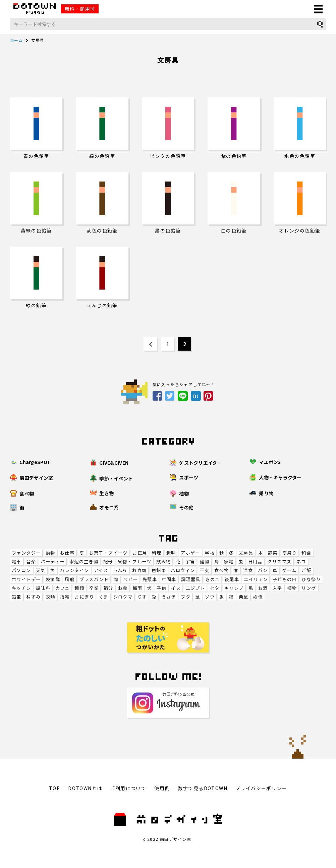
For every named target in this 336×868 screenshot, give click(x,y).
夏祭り (290, 553)
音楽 (31, 561)
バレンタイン (74, 570)
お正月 (140, 553)
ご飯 (306, 570)
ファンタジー (26, 553)
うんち (120, 570)
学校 (210, 553)
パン (263, 570)
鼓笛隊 (53, 579)
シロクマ (123, 597)
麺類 (79, 588)
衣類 (50, 597)
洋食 (248, 570)
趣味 (171, 553)
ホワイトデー (26, 579)
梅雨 (137, 588)
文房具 (246, 553)
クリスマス (279, 561)
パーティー (52, 561)
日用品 (255, 561)
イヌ (176, 588)
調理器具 (191, 579)
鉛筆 (17, 597)
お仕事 (67, 553)
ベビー (130, 579)
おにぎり (84, 597)
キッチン (21, 588)
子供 (161, 588)
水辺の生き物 (84, 561)
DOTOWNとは (85, 788)
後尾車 (232, 579)
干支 (205, 570)
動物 (50, 553)
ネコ (301, 561)
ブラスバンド (94, 579)
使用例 (162, 788)
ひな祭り (311, 579)
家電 (229, 561)
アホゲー (190, 553)
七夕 (215, 588)
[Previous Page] (150, 344)
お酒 (263, 588)
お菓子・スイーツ (108, 553)
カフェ (63, 588)
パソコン (21, 570)
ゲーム (290, 570)
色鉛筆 (159, 570)
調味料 (43, 588)
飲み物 (163, 561)
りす (142, 597)
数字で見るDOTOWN (203, 788)
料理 (157, 553)
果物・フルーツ (135, 561)
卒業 (94, 588)
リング (309, 588)
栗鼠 (244, 597)
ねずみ (33, 597)
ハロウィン (183, 570)
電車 (17, 561)
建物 (205, 561)
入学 (277, 588)
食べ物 (221, 570)
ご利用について (128, 788)
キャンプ (234, 588)
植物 (292, 588)
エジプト (195, 588)
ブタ (186, 597)
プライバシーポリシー (261, 788)
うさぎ (169, 597)
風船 (70, 579)
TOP (54, 788)
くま (103, 597)
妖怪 (258, 597)
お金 (123, 588)
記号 (108, 561)
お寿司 (139, 570)
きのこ (212, 579)
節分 (108, 588)
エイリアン (256, 579)
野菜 (272, 553)
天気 (41, 570)
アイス (101, 570)
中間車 (169, 579)
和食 (306, 553)
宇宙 (190, 561)
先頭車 (150, 579)
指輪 (65, 597)
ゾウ (210, 597)
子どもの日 (285, 579)
